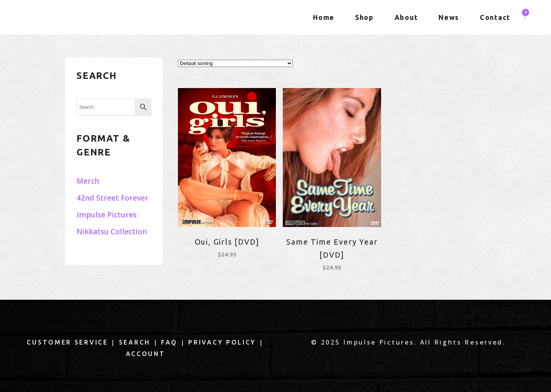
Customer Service (67, 342)
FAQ (169, 342)
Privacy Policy (222, 342)
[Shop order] (235, 63)
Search (135, 342)
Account (146, 354)
